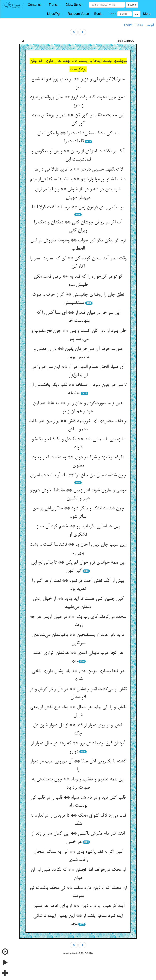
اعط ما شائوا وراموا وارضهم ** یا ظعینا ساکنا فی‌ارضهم (78, 179)
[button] (36, 5)
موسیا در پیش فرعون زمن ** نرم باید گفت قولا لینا (78, 207)
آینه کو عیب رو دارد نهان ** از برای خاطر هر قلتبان (78, 906)
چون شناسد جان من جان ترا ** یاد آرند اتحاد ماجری (78, 475)
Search (132, 5)
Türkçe (139, 25)
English (128, 25)
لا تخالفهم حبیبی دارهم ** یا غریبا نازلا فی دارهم (78, 170)
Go (136, 14)
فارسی (150, 25)
